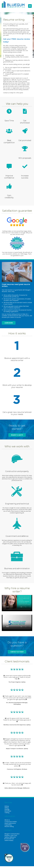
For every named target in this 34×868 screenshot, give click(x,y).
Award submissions (10, 823)
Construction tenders (11, 822)
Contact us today (17, 652)
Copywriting (8, 825)
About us (7, 820)
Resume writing (9, 826)
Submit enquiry (9, 840)
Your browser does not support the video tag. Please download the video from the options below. (17, 603)
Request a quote (17, 435)
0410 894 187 (10, 839)
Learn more (9, 323)
